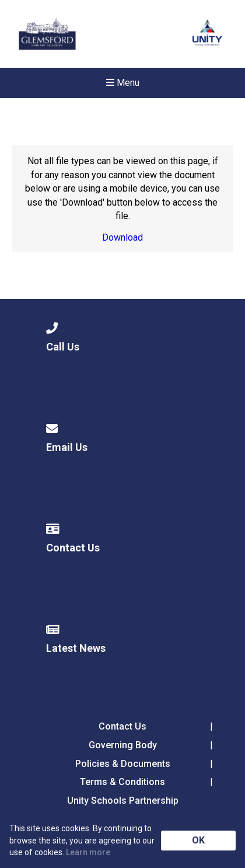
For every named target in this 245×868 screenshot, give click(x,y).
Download (123, 237)
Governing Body (123, 745)
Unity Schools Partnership (123, 801)
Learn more (88, 852)
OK (198, 840)
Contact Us (123, 726)
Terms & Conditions (123, 782)
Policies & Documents (123, 764)
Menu (123, 83)
